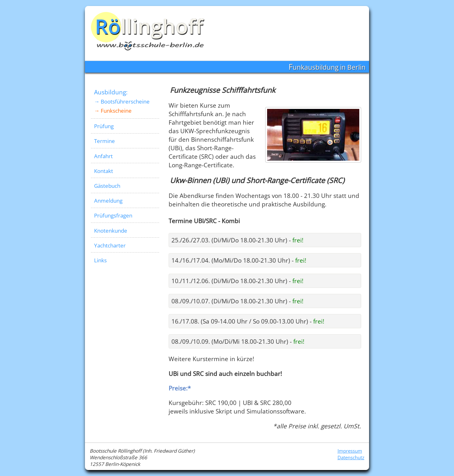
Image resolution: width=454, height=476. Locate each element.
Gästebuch (107, 186)
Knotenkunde (111, 231)
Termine (105, 141)
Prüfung (104, 126)
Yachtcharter (110, 245)
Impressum (350, 451)
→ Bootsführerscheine (122, 101)
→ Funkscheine (113, 111)
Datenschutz (351, 458)
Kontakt (104, 171)
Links (100, 260)
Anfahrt (103, 156)
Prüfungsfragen (113, 215)
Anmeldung (108, 201)
